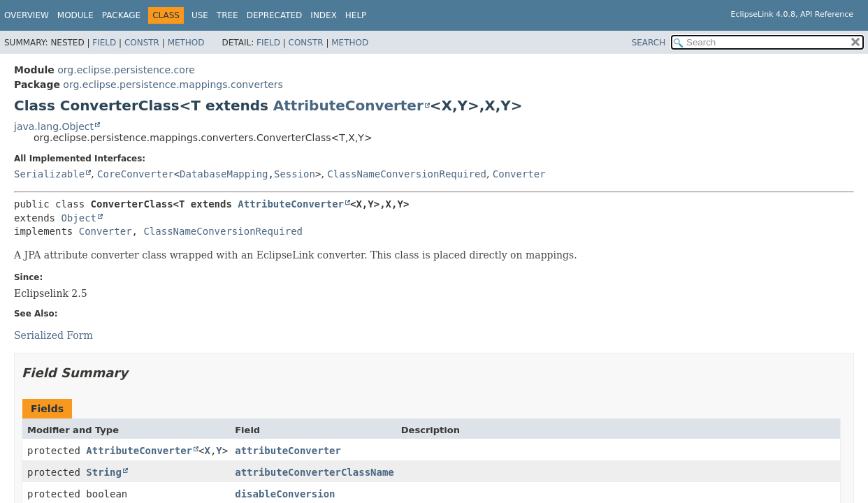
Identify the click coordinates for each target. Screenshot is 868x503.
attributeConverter (288, 451)
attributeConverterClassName (314, 472)
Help (356, 15)
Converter (519, 174)
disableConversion (285, 494)
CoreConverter (136, 174)
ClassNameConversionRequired (407, 174)
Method (186, 43)
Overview (27, 15)
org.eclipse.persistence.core (126, 70)
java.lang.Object (54, 126)
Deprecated (275, 15)
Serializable (49, 174)
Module (75, 15)
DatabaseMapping (224, 174)
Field (104, 43)
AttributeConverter (348, 105)
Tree (227, 15)
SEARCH (649, 43)
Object (79, 218)
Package (121, 15)
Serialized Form (53, 335)
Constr (142, 43)
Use (200, 15)
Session (295, 174)
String (104, 472)
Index (324, 15)
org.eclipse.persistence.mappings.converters (173, 85)
